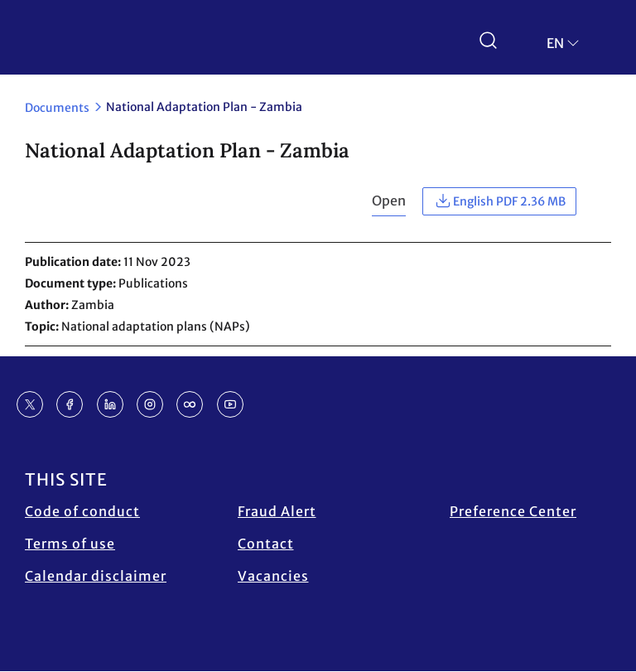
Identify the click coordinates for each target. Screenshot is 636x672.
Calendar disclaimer (96, 576)
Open (389, 201)
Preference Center (513, 511)
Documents (57, 108)
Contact (266, 544)
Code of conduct (82, 511)
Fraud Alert (277, 511)
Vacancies (273, 576)
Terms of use (70, 544)
